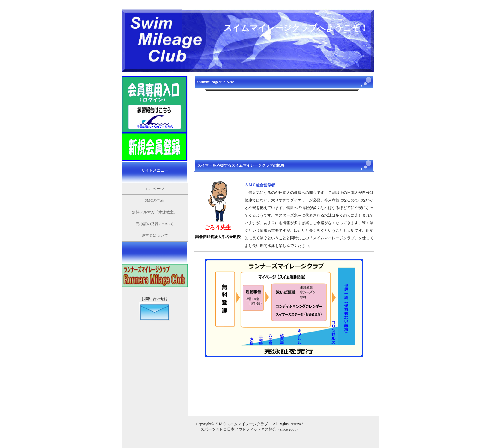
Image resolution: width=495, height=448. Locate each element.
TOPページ (154, 189)
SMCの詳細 (155, 200)
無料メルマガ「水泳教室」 (155, 212)
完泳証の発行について (155, 224)
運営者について (155, 236)
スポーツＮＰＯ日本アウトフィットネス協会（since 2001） (250, 429)
